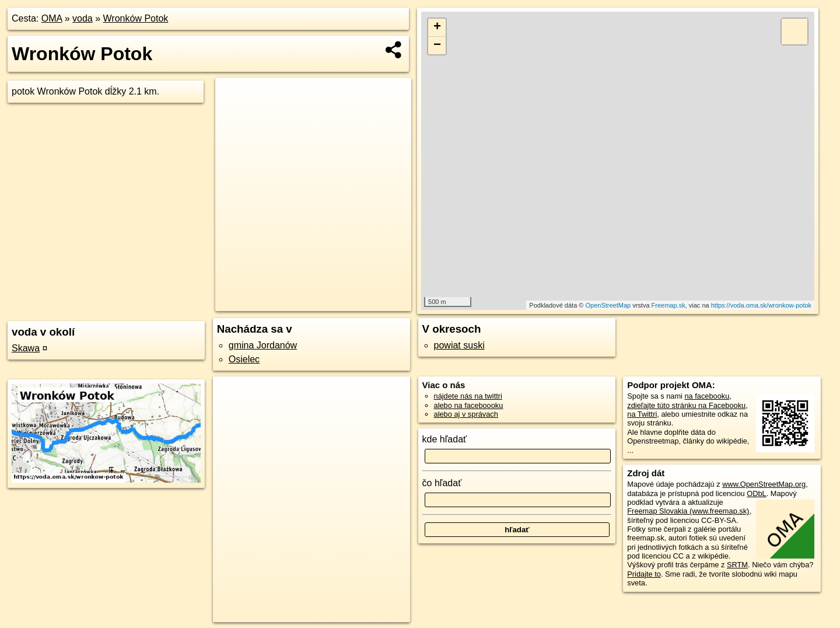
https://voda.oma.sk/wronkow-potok (761, 305)
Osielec (244, 359)
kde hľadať (445, 439)
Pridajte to (644, 574)
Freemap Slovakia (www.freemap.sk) (688, 511)
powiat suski (459, 345)
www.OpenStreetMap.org (764, 484)
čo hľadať (442, 483)
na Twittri (642, 414)
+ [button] (437, 27)
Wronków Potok (136, 18)
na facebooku (707, 396)
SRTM (737, 565)
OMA (52, 18)
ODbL (756, 493)
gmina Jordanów (263, 345)
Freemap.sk (668, 305)
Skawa (26, 348)
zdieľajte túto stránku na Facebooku (686, 405)
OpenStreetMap (608, 305)
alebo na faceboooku (469, 405)
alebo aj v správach (466, 414)
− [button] (437, 46)
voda (83, 18)
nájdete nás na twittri (468, 396)
